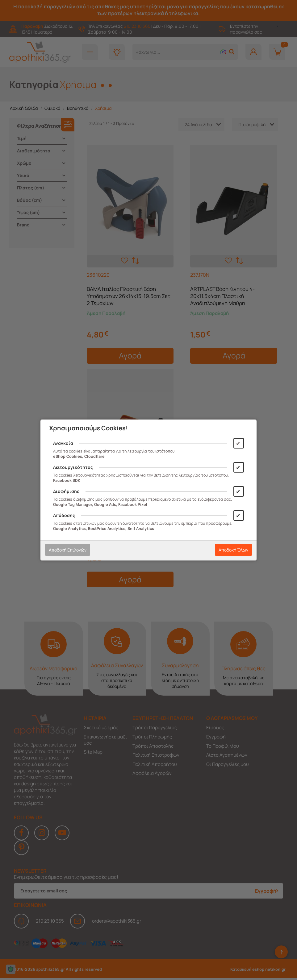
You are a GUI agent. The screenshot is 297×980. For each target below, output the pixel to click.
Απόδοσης (64, 515)
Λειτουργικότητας (73, 467)
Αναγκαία (63, 443)
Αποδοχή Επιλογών (68, 550)
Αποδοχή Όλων (233, 550)
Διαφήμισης (66, 491)
